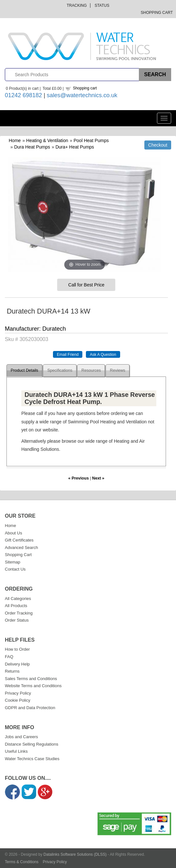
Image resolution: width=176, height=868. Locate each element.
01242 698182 (23, 95)
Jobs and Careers (21, 737)
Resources (91, 370)
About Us (13, 533)
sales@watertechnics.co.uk (82, 95)
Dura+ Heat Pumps (75, 147)
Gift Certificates (19, 540)
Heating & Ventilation (47, 140)
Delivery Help (17, 664)
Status (102, 5)
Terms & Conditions (22, 862)
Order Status (17, 620)
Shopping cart (85, 88)
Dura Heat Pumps (32, 147)
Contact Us (15, 569)
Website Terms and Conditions (33, 686)
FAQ (9, 657)
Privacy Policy (18, 693)
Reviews (118, 370)
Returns (12, 671)
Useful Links (16, 751)
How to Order (17, 649)
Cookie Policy (18, 700)
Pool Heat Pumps (91, 140)
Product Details (24, 370)
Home (15, 140)
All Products (16, 606)
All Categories (18, 599)
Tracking (77, 5)
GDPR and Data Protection (30, 708)
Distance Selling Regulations (31, 744)
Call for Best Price (86, 285)
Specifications (60, 370)
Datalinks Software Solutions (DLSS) (75, 854)
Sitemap (13, 562)
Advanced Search (21, 548)
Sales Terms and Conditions (31, 679)
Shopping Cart (157, 13)
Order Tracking (19, 613)
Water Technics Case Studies (32, 759)
